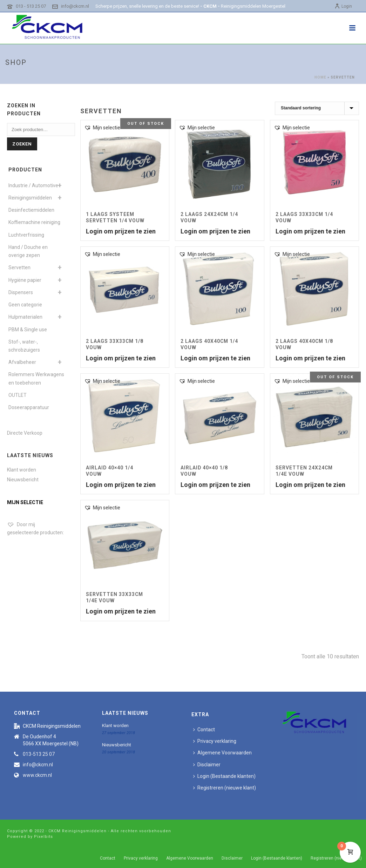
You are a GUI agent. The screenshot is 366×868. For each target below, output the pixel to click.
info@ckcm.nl (75, 6)
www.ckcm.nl (37, 775)
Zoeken (22, 144)
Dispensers (21, 292)
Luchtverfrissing (26, 235)
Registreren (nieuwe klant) (225, 788)
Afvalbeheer (22, 362)
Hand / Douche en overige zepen (28, 251)
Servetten (19, 267)
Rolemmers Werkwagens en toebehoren (36, 378)
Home (320, 77)
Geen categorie (25, 305)
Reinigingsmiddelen (30, 198)
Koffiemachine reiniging (34, 222)
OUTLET (18, 395)
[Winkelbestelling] (317, 108)
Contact (204, 730)
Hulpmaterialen (25, 317)
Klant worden (22, 470)
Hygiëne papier (25, 280)
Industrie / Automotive (33, 185)
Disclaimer (207, 765)
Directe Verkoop (25, 433)
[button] (102, 128)
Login (343, 6)
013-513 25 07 (39, 754)
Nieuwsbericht (23, 480)
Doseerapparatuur (29, 407)
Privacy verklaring (215, 741)
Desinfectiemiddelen (31, 210)
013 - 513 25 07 (31, 6)
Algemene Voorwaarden (222, 753)
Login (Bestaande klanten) (224, 776)
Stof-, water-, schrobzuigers (24, 346)
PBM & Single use (28, 330)
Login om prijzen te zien (121, 231)
